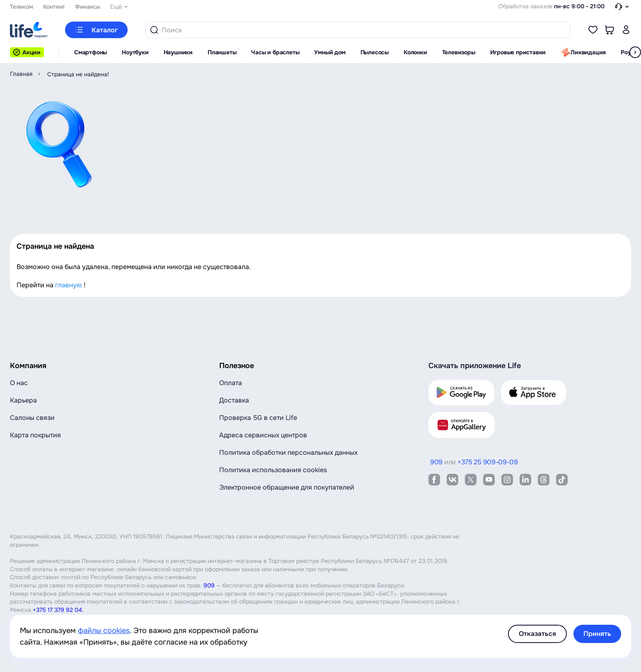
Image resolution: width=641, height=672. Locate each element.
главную (69, 285)
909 (209, 585)
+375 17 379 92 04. (58, 610)
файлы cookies (104, 631)
